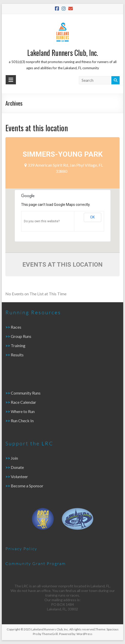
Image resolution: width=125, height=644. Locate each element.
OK (92, 217)
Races (16, 327)
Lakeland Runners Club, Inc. (63, 53)
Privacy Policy (21, 549)
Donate (17, 467)
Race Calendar (23, 402)
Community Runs (26, 393)
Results (17, 355)
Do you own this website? (42, 221)
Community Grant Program (36, 563)
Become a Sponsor (27, 486)
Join (14, 458)
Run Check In (22, 421)
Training (18, 345)
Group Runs (21, 336)
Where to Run (23, 411)
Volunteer (19, 476)
